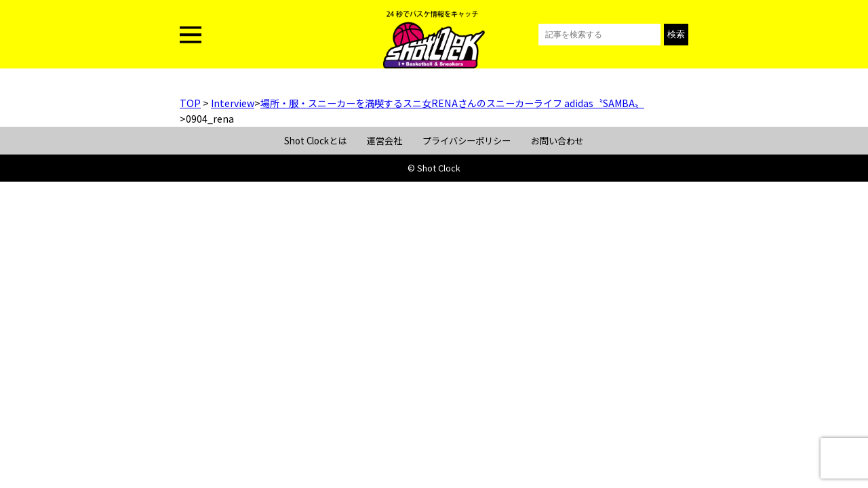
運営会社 (384, 141)
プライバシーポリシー (467, 141)
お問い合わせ (557, 141)
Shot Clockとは (315, 141)
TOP (190, 103)
